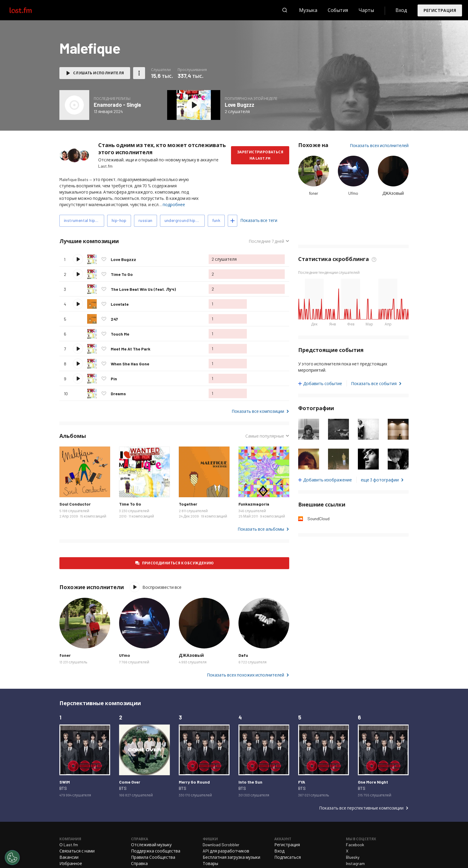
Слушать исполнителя (99, 73)
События (338, 10)
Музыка (308, 10)
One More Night (373, 782)
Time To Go (122, 274)
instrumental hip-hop (84, 220)
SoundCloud (318, 519)
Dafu (243, 655)
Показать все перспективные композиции (361, 808)
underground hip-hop (185, 220)
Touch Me (120, 334)
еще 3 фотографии (380, 480)
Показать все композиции (258, 411)
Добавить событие (323, 383)
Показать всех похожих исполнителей (245, 675)
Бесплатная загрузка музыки (231, 857)
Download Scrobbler (221, 845)
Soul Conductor (75, 504)
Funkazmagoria (254, 504)
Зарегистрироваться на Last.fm (260, 155)
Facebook (355, 845)
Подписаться (288, 857)
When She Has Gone (130, 364)
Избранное (71, 863)
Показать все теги (259, 220)
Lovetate (120, 304)
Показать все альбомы (261, 529)
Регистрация (440, 10)
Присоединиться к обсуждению (178, 563)
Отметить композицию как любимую (104, 259)
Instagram (355, 863)
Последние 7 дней (266, 241)
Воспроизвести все (162, 587)
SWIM (65, 782)
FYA (302, 782)
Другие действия (139, 73)
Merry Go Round (194, 782)
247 (114, 319)
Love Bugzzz (240, 105)
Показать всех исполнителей (379, 145)
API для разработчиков (226, 851)
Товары (210, 863)
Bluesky (353, 857)
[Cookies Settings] (12, 858)
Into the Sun (250, 782)
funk (216, 220)
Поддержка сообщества (156, 851)
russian (146, 220)
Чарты (366, 10)
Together (188, 504)
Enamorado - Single (117, 105)
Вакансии (69, 857)
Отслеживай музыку (151, 845)
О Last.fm (69, 845)
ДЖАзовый (393, 193)
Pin (114, 379)
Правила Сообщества (153, 857)
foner (314, 193)
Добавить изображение (328, 480)
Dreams (118, 394)
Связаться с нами (77, 851)
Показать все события (374, 383)
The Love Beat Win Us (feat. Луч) (143, 289)
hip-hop (119, 220)
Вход (401, 10)
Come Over (130, 782)
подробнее (174, 204)
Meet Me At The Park (131, 349)
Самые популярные (265, 436)
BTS (63, 788)
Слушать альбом (194, 105)
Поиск (285, 10)
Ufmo (353, 193)
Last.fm (27, 10)
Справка (139, 863)
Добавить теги (233, 221)
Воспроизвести (78, 259)
